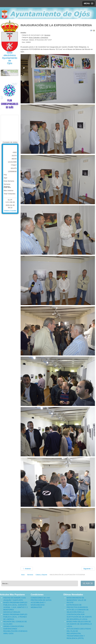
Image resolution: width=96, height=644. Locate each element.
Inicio (23, 575)
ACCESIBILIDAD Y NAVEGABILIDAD (38, 604)
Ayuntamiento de (10, 59)
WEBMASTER (36, 607)
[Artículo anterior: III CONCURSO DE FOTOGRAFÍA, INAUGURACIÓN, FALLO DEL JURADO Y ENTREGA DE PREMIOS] (27, 569)
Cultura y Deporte (41, 575)
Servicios (47, 35)
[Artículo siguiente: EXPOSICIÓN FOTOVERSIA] (88, 569)
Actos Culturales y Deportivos (39, 37)
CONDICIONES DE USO (40, 598)
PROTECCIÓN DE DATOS (41, 600)
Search (88, 583)
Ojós (10, 63)
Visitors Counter (10, 211)
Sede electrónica (10, 54)
